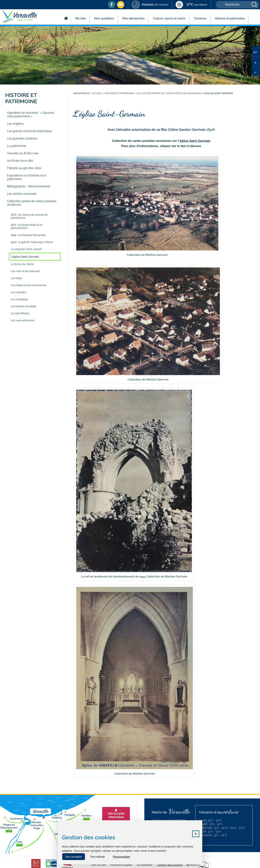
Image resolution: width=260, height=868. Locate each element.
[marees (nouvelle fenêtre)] (150, 5)
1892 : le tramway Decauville (28, 235)
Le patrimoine (17, 146)
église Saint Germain (195, 141)
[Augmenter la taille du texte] (255, 52)
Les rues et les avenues (25, 271)
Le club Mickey (20, 313)
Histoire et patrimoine (230, 18)
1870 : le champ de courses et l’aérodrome (29, 216)
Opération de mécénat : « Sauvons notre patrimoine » (31, 114)
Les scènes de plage (24, 306)
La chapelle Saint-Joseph (26, 249)
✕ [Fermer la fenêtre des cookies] (196, 834)
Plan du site (98, 865)
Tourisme (200, 18)
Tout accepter (74, 857)
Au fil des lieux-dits (20, 161)
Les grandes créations (22, 138)
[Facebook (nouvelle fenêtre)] (112, 4)
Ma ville (80, 18)
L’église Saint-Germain (25, 257)
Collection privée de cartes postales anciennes (32, 203)
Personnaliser (121, 857)
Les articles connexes (22, 194)
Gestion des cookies (170, 865)
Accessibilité (145, 865)
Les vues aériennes (23, 320)
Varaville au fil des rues (23, 153)
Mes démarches (134, 18)
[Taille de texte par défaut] (255, 61)
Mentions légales (121, 865)
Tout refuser (98, 857)
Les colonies (19, 292)
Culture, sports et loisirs (169, 18)
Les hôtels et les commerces (28, 285)
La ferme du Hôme (22, 264)
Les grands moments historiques (30, 131)
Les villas (16, 278)
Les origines (15, 124)
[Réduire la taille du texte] (255, 70)
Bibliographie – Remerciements (29, 186)
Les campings (19, 299)
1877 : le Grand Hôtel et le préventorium (26, 226)
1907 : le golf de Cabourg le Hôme (32, 242)
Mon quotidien (104, 18)
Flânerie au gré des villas (24, 168)
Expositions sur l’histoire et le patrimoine (27, 177)
